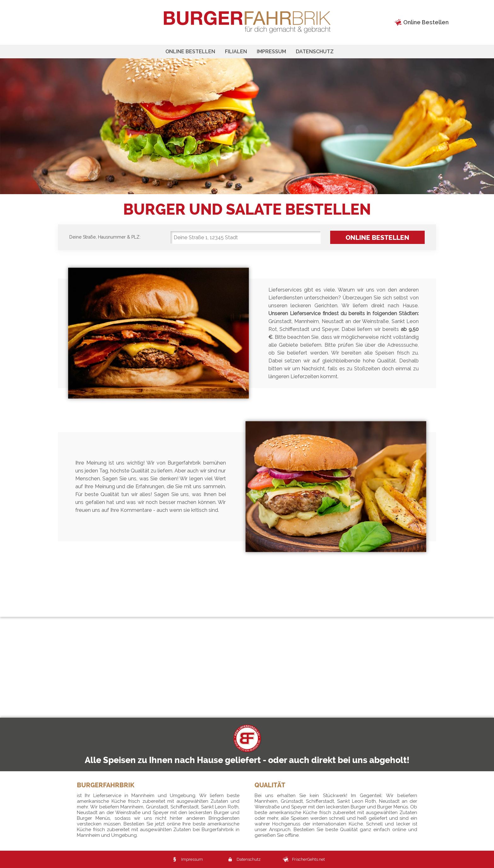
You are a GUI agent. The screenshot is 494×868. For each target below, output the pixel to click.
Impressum (271, 52)
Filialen (236, 52)
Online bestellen (190, 52)
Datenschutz (315, 52)
